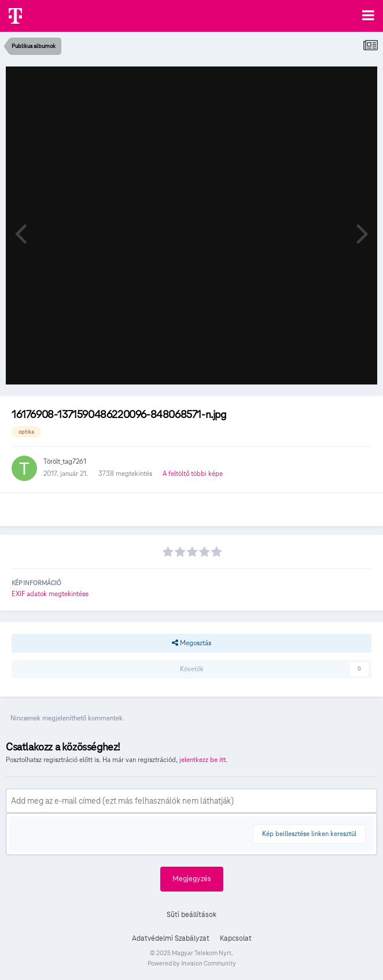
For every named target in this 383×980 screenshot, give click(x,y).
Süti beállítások (191, 915)
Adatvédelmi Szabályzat (171, 938)
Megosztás (191, 643)
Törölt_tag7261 (65, 461)
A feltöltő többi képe (193, 473)
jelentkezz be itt (202, 759)
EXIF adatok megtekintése (50, 593)
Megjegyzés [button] (192, 879)
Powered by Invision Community (192, 963)
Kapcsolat (236, 938)
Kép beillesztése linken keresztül (309, 833)
